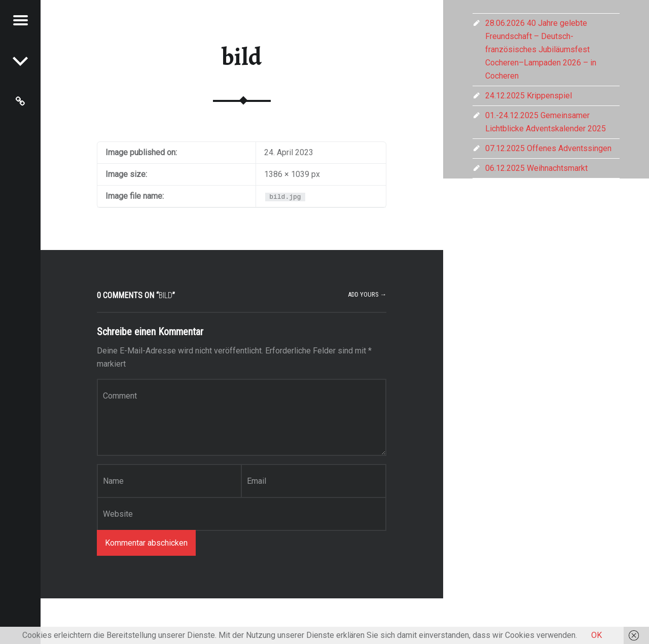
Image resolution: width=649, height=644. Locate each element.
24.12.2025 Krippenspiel (529, 96)
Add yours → (367, 294)
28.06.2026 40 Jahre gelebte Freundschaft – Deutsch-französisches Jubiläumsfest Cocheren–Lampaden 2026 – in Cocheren (541, 49)
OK (597, 635)
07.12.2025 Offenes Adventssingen (548, 148)
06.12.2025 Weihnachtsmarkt (536, 168)
